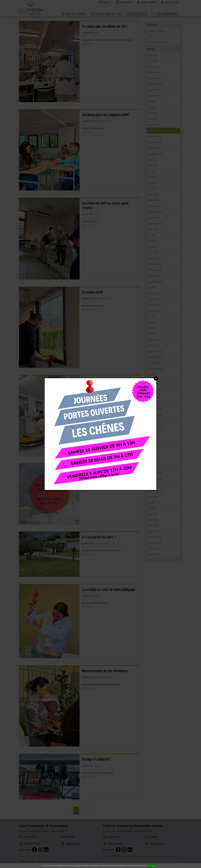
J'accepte (152, 866)
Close (156, 379)
